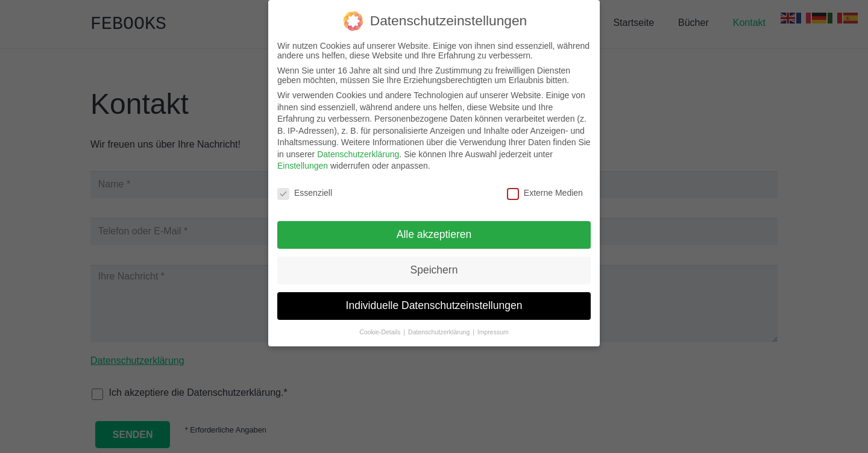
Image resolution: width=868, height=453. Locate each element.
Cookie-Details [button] (381, 327)
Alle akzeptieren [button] (434, 230)
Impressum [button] (493, 327)
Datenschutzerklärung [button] (440, 327)
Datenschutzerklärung (358, 149)
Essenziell (305, 189)
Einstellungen (303, 161)
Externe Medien (545, 189)
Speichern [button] (434, 265)
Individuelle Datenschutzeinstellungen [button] (434, 301)
